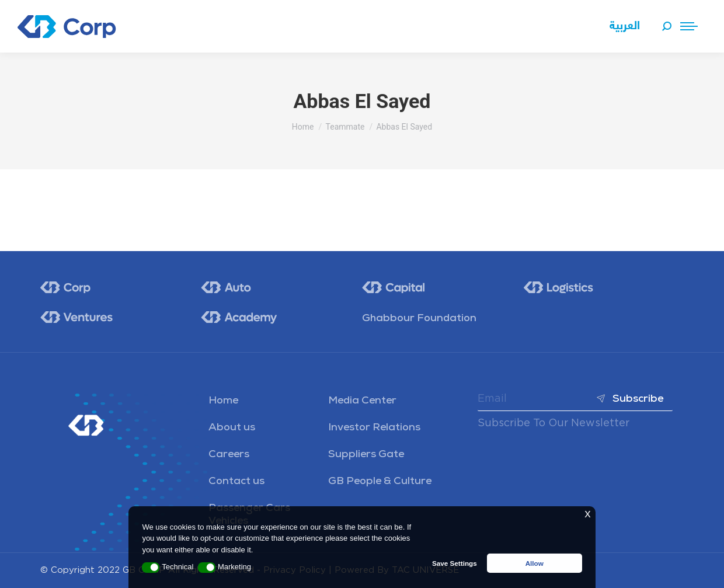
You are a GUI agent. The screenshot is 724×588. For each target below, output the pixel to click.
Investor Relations (374, 428)
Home (223, 401)
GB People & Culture (380, 482)
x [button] (587, 513)
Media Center (362, 401)
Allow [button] (535, 563)
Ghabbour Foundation (419, 319)
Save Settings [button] (455, 563)
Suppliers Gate (366, 455)
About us (232, 428)
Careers (229, 455)
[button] (151, 568)
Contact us (236, 482)
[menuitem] (625, 27)
